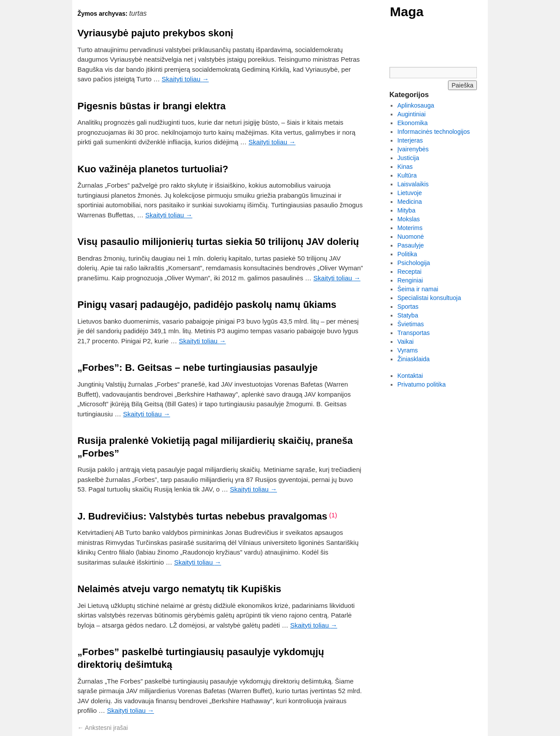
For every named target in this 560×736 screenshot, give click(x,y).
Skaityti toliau (185, 79)
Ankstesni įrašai (103, 728)
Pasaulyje (411, 245)
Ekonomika (412, 123)
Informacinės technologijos (434, 132)
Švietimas (411, 324)
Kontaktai (410, 376)
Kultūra (407, 175)
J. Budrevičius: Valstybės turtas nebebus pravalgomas (202, 516)
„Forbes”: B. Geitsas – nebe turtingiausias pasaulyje (198, 368)
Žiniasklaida (413, 359)
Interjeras (410, 140)
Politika (407, 254)
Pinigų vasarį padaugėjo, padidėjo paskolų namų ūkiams (207, 305)
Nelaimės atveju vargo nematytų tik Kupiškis (179, 589)
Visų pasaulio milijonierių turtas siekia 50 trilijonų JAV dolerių (218, 242)
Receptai (409, 272)
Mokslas (408, 219)
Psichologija (414, 263)
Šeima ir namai (418, 289)
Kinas (405, 167)
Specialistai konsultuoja (429, 298)
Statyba (408, 315)
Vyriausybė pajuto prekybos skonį (155, 33)
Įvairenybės (413, 149)
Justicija (408, 158)
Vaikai (405, 342)
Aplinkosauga (416, 105)
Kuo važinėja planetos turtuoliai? (153, 169)
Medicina (409, 202)
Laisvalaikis (413, 184)
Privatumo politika (422, 384)
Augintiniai (411, 114)
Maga (407, 12)
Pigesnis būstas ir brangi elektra (152, 106)
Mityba (406, 210)
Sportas (408, 307)
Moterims (410, 228)
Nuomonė (411, 237)
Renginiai (410, 280)
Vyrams (408, 350)
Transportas (413, 333)
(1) (333, 515)
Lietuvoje (409, 193)
